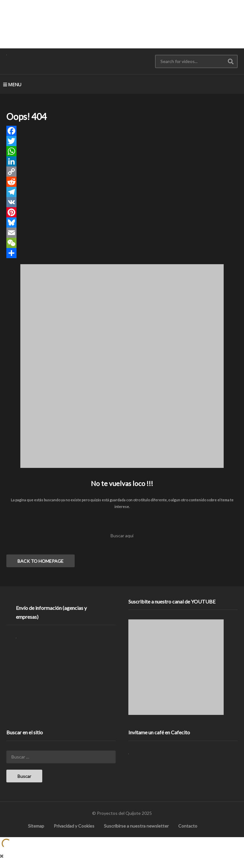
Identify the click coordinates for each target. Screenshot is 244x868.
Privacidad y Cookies (74, 826)
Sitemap (36, 826)
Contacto (188, 826)
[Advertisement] (122, 24)
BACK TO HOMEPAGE (41, 561)
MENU (12, 85)
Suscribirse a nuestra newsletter (136, 826)
